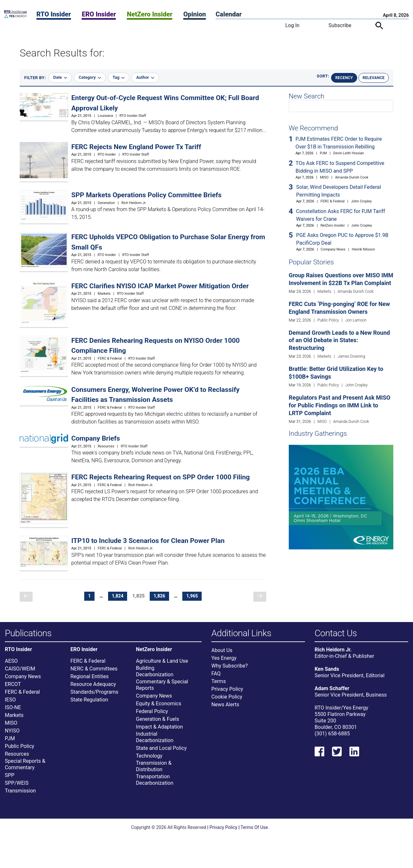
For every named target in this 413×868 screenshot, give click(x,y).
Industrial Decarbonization (155, 742)
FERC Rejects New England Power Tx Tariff (136, 147)
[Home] (15, 16)
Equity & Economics (158, 709)
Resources (106, 446)
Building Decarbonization (155, 676)
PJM (323, 153)
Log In (292, 25)
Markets (104, 294)
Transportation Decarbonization (155, 785)
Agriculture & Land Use (162, 666)
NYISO (12, 736)
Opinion (195, 14)
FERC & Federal (110, 358)
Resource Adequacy (93, 689)
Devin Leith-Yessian (349, 153)
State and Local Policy (161, 753)
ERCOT (13, 689)
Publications (28, 633)
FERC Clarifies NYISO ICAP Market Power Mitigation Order (160, 286)
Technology (149, 761)
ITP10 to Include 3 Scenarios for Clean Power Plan (148, 541)
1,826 (161, 596)
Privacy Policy (227, 694)
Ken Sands (327, 674)
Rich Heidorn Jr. (134, 203)
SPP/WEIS (17, 788)
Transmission (20, 796)
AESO (11, 666)
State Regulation (89, 705)
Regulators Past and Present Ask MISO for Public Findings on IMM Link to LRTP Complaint (340, 405)
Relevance (374, 78)
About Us (222, 655)
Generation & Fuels (157, 724)
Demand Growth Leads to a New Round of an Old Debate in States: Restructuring (339, 340)
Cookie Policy (227, 702)
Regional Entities (90, 682)
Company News (333, 249)
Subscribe (340, 25)
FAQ (216, 679)
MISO (324, 177)
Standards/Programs (94, 697)
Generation (106, 203)
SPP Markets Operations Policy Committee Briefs (146, 195)
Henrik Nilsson (363, 249)
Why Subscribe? (230, 671)
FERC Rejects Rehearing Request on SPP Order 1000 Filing (161, 477)
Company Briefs (96, 438)
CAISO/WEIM (20, 674)
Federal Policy (152, 716)
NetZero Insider (150, 14)
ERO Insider (99, 14)
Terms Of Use (254, 832)
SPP (10, 780)
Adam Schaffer (332, 694)
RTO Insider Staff (133, 116)
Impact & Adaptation (159, 732)
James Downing (351, 356)
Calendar (229, 14)
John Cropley (361, 201)
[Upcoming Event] (341, 497)
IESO (10, 705)
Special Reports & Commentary (25, 769)
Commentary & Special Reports (162, 690)
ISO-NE (13, 713)
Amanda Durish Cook (352, 177)
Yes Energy (224, 663)
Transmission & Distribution (154, 771)
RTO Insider (54, 14)
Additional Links (241, 633)
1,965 (193, 596)
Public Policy (328, 320)
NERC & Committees (94, 674)
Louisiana (105, 116)
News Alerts (225, 710)
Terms (219, 686)
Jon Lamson (356, 320)
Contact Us (336, 633)
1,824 (119, 596)
